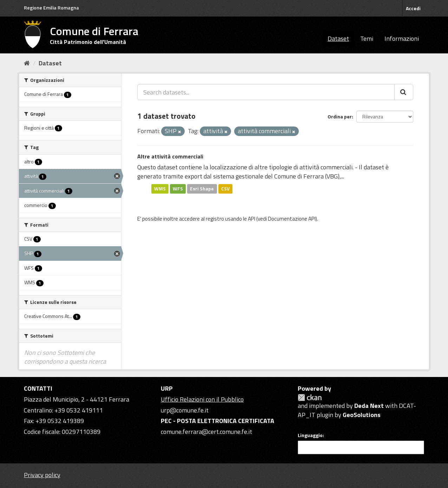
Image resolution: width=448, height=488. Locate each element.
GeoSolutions (362, 415)
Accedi (413, 8)
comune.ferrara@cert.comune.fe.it (206, 432)
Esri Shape (202, 189)
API (252, 219)
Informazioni (402, 38)
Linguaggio (310, 435)
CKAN (310, 398)
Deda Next (369, 406)
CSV (225, 189)
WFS (178, 189)
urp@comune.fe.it (185, 410)
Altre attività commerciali (170, 156)
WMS (160, 189)
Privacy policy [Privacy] (42, 475)
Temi (367, 38)
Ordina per (340, 116)
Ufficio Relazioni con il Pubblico (202, 399)
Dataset (338, 38)
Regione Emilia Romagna (51, 8)
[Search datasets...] (266, 92)
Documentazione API (292, 219)
